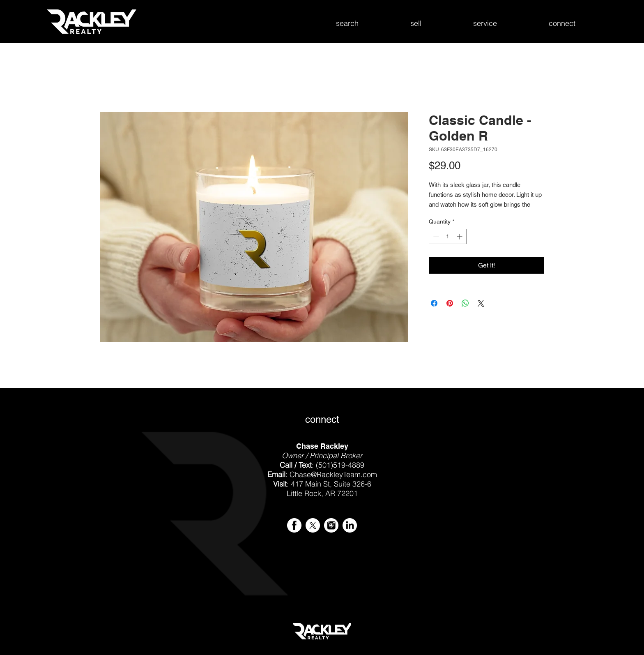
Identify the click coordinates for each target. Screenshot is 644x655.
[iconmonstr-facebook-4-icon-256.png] (294, 525)
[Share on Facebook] (434, 303)
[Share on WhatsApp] (465, 303)
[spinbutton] (448, 236)
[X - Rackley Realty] (313, 525)
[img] (181, 582)
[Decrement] (435, 236)
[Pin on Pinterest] (450, 303)
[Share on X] (481, 303)
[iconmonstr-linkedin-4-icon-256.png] (350, 525)
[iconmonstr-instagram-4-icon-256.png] (331, 525)
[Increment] (460, 236)
